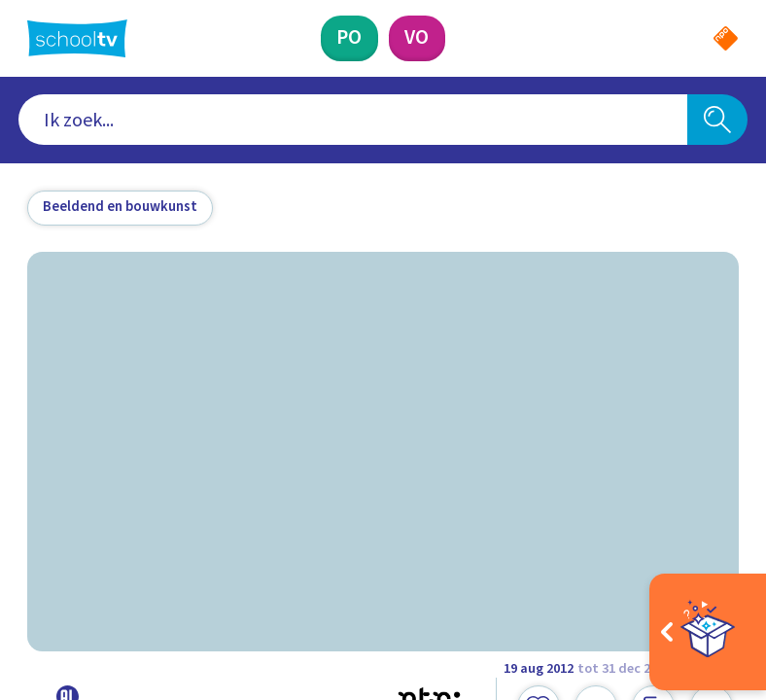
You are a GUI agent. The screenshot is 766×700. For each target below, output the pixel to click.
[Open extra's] (708, 632)
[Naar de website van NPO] (726, 38)
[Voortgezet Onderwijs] (417, 38)
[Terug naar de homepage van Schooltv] (77, 38)
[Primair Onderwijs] (349, 38)
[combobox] (353, 120)
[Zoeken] (717, 120)
